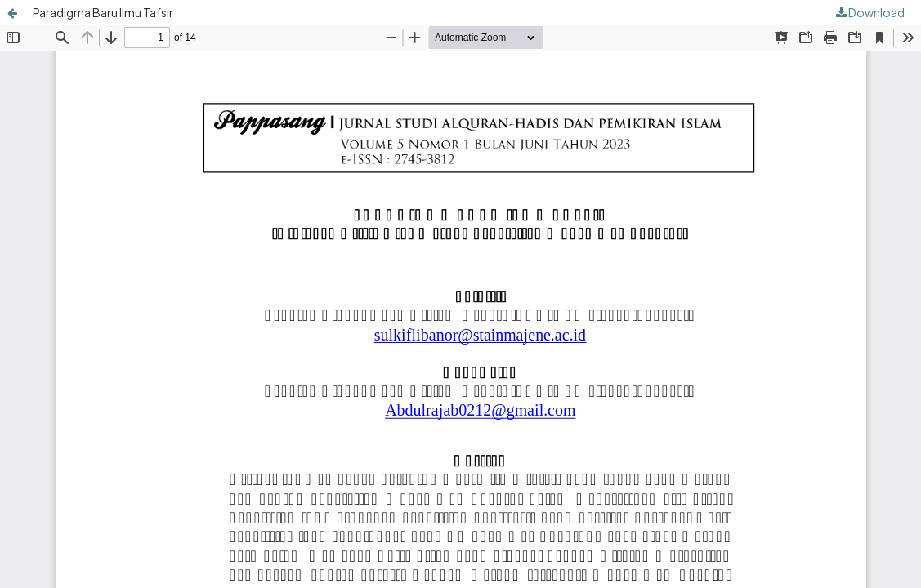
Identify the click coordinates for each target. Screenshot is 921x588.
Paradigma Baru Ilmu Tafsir (103, 12)
